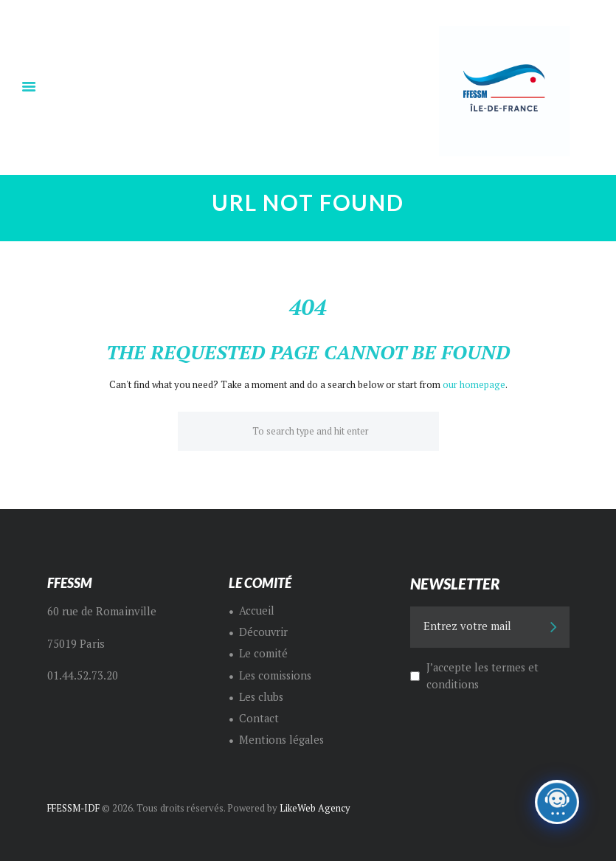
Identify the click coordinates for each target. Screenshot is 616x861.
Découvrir (264, 632)
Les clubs (262, 696)
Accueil (257, 610)
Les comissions (277, 675)
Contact (259, 718)
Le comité (263, 653)
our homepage (474, 384)
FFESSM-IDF (76, 808)
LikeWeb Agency (318, 808)
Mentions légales (283, 740)
